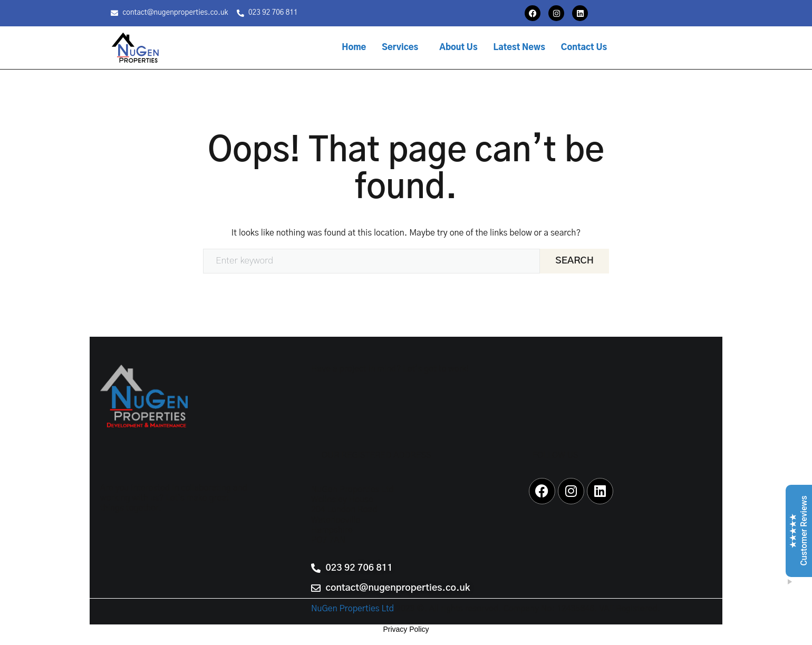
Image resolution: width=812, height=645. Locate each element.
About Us (458, 47)
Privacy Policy (406, 629)
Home (354, 47)
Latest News (519, 47)
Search (574, 261)
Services (400, 47)
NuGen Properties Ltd (352, 609)
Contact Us (584, 47)
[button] (403, 47)
